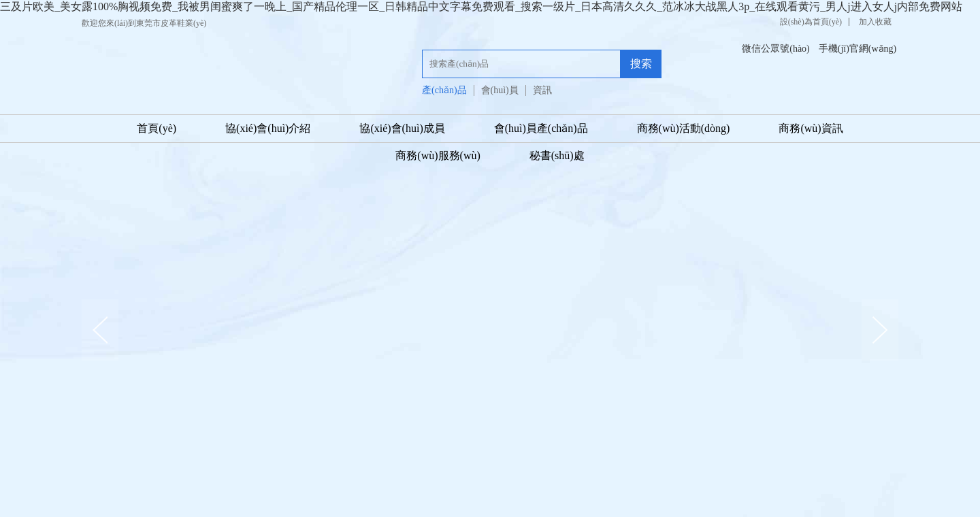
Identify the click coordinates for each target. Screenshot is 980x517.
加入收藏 (875, 22)
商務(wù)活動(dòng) (684, 128)
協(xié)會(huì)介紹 (268, 128)
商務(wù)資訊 (811, 128)
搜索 (641, 64)
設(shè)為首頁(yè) (811, 22)
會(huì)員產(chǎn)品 (541, 128)
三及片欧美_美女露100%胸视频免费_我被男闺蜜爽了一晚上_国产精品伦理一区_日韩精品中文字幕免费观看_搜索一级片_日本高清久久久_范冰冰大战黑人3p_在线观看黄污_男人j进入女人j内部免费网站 (481, 6)
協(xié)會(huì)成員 (402, 128)
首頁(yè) (157, 128)
